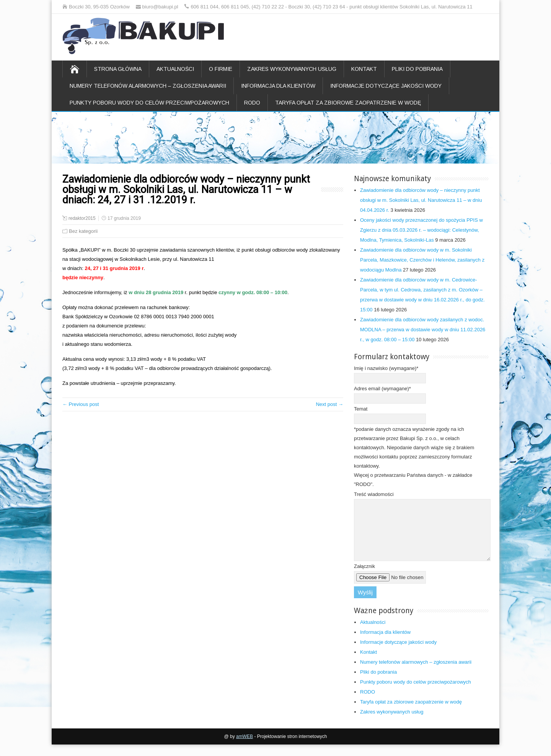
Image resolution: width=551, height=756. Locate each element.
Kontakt (364, 69)
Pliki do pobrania (417, 69)
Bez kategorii (83, 231)
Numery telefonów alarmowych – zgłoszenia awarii (148, 86)
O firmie (221, 69)
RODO (252, 103)
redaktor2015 (82, 218)
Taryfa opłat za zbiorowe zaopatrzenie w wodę (348, 103)
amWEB (245, 748)
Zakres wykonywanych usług (292, 69)
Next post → (329, 404)
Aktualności (175, 69)
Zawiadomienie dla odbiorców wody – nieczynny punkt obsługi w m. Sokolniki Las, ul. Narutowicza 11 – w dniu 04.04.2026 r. (421, 200)
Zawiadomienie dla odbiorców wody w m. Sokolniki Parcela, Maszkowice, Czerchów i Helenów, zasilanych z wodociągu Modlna (422, 260)
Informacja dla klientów (278, 86)
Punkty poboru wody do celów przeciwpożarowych (149, 103)
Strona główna (118, 69)
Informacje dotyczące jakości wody (386, 86)
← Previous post (81, 404)
